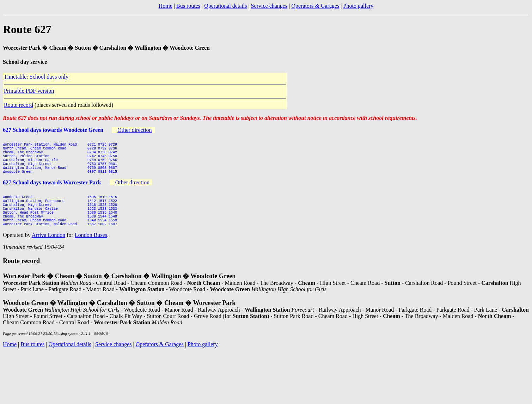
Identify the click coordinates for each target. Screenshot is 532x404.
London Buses (91, 254)
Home (166, 6)
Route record (19, 105)
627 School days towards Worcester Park (52, 192)
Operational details (225, 6)
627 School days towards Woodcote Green (53, 130)
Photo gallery (359, 6)
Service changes (269, 6)
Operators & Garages (315, 6)
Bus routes (188, 6)
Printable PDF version (29, 91)
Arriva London (49, 254)
